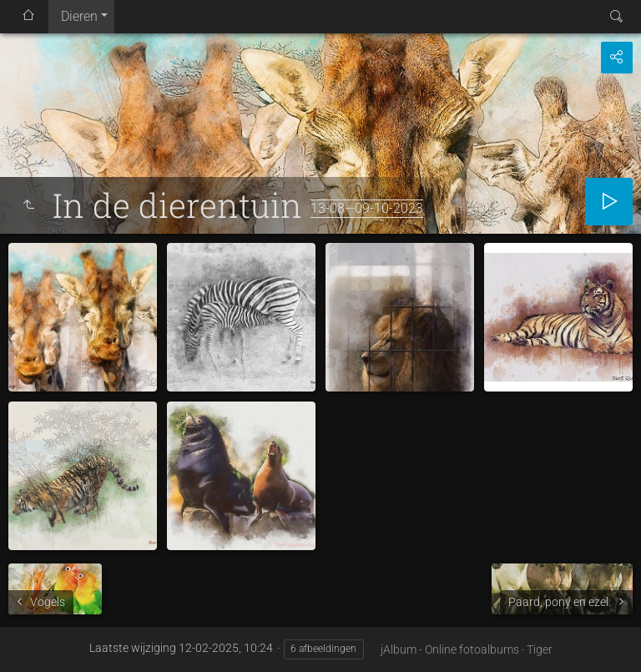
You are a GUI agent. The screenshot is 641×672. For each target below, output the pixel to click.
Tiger (540, 649)
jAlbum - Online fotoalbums (450, 649)
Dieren (79, 16)
